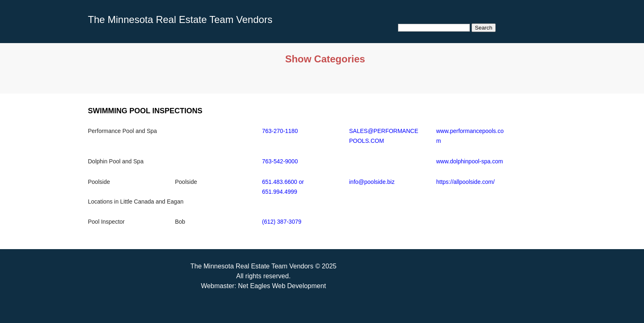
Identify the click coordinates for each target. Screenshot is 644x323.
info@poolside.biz (372, 182)
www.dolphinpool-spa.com (470, 161)
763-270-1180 (280, 131)
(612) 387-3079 (282, 222)
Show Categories (325, 59)
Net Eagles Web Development (282, 286)
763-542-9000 (280, 161)
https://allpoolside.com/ (465, 182)
